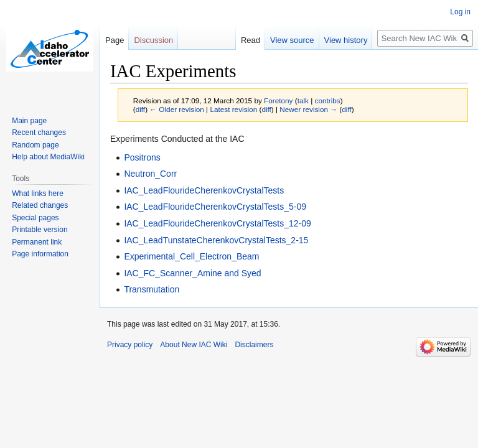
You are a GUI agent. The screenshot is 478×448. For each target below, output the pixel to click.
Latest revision (233, 109)
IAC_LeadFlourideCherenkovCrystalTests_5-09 (215, 207)
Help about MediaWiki (48, 157)
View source (292, 40)
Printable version (40, 230)
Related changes (40, 205)
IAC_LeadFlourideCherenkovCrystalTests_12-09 (217, 223)
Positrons (142, 157)
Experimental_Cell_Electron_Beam (191, 256)
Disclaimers (254, 345)
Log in (460, 12)
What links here (38, 194)
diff (140, 109)
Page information (40, 254)
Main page (29, 121)
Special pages (35, 218)
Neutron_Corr (150, 174)
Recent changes (39, 133)
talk (303, 100)
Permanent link (37, 242)
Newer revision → (308, 109)
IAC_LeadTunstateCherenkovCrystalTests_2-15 (216, 240)
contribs (328, 100)
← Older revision (177, 109)
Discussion (153, 40)
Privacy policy (130, 345)
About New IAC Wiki (194, 345)
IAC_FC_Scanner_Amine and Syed (192, 273)
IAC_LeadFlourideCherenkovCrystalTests (204, 190)
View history (346, 40)
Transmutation (152, 289)
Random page (35, 145)
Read (251, 40)
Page (115, 40)
